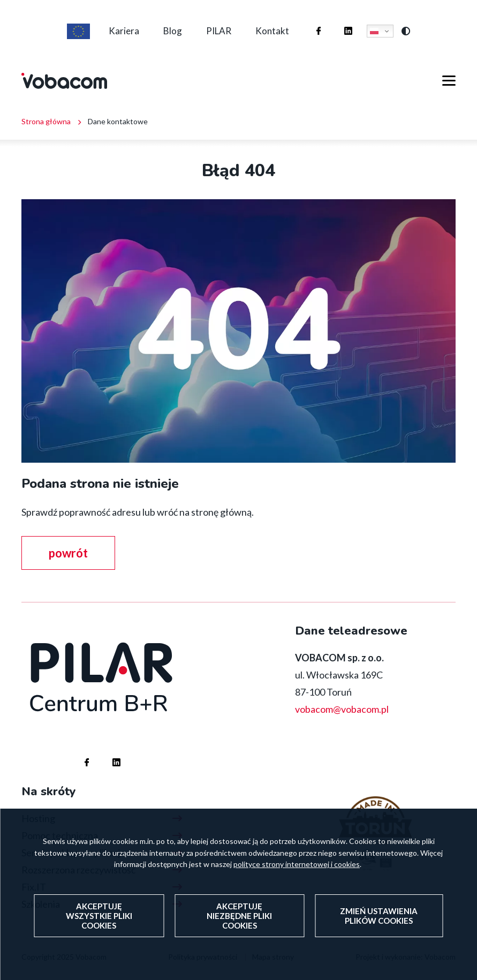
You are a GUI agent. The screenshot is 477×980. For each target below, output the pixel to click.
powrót (68, 553)
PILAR (219, 31)
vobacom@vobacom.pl (342, 709)
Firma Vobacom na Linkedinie (338, 21)
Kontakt (272, 31)
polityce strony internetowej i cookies (297, 869)
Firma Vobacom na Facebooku (308, 21)
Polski (374, 31)
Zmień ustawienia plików (379, 921)
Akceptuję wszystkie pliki (99, 921)
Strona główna (46, 122)
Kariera (124, 31)
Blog (173, 31)
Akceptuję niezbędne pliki (239, 921)
